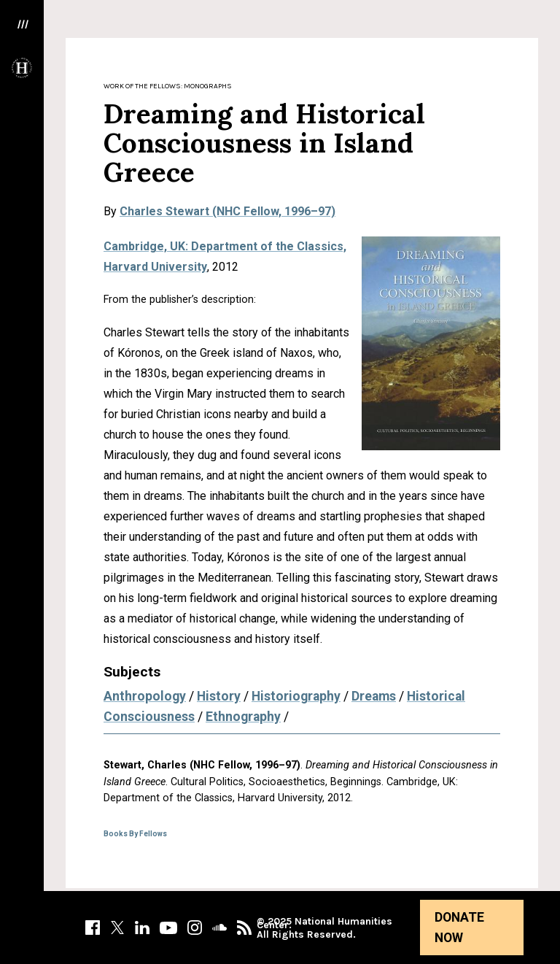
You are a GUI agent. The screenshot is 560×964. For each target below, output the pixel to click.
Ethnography (243, 717)
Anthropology (145, 696)
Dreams (374, 696)
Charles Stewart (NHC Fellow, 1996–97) (227, 211)
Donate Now (459, 928)
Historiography (296, 696)
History (219, 696)
